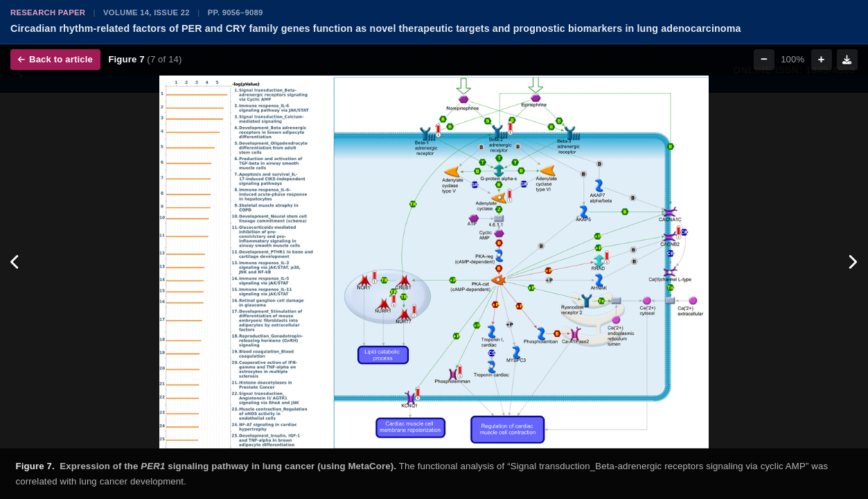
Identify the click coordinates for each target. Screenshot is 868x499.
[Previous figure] (16, 262)
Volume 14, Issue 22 (147, 12)
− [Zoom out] (764, 59)
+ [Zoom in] (822, 59)
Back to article (55, 59)
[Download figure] (847, 60)
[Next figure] (852, 262)
